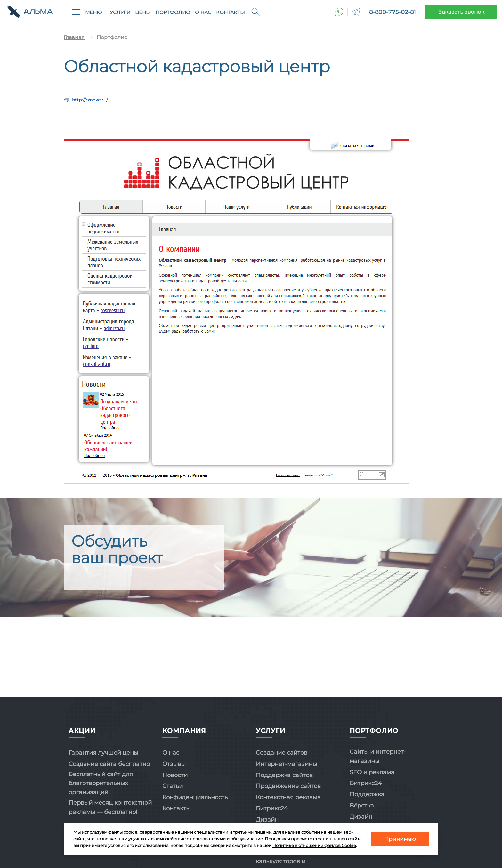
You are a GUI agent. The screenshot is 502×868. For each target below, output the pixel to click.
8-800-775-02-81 (393, 12)
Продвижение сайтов (288, 786)
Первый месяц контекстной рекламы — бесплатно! (110, 807)
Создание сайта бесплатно (109, 764)
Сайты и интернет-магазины (378, 756)
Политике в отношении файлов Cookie (314, 845)
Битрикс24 (272, 808)
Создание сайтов (282, 753)
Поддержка (367, 794)
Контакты (231, 12)
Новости (175, 775)
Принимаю (400, 839)
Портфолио (173, 12)
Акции (82, 731)
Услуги (120, 12)
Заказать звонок (461, 12)
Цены (143, 12)
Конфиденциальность (195, 797)
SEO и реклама (372, 772)
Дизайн (267, 820)
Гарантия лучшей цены (103, 753)
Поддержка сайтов (284, 775)
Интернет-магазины (286, 764)
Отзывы (174, 764)
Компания (184, 731)
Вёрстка (362, 806)
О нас (203, 12)
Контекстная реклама (288, 797)
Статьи (173, 786)
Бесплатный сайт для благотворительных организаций (101, 783)
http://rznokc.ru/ (90, 100)
